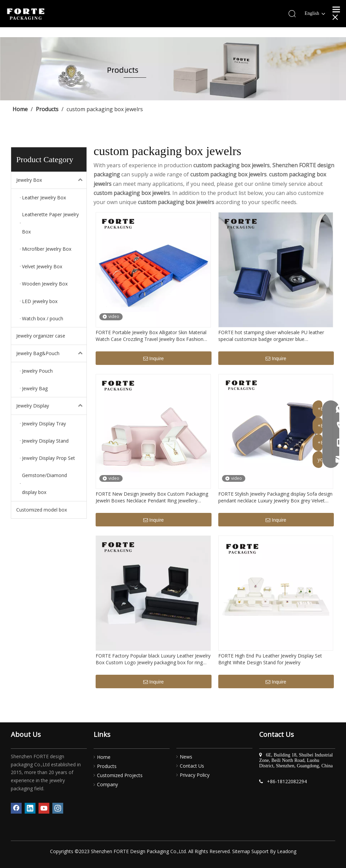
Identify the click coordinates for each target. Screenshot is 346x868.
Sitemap (241, 851)
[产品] (173, 69)
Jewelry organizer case (41, 336)
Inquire (154, 359)
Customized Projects (120, 775)
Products (107, 766)
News (186, 757)
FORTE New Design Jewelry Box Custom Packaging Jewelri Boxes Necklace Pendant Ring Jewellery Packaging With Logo (152, 497)
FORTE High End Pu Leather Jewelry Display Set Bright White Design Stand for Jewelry (270, 659)
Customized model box (42, 510)
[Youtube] (44, 808)
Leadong (287, 851)
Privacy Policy (195, 775)
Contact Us (192, 766)
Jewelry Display (51, 406)
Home (104, 757)
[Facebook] (16, 808)
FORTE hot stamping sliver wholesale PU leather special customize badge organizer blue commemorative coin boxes (271, 336)
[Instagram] (58, 808)
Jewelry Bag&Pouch (51, 353)
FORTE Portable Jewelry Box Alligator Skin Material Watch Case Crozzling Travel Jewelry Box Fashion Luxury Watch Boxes (151, 336)
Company (107, 784)
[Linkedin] (30, 808)
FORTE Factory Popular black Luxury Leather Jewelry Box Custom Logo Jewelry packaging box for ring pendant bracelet (153, 659)
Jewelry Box (51, 180)
